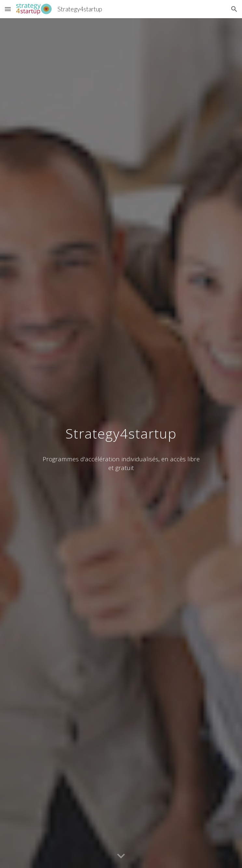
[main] (121, 430)
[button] (8, 9)
